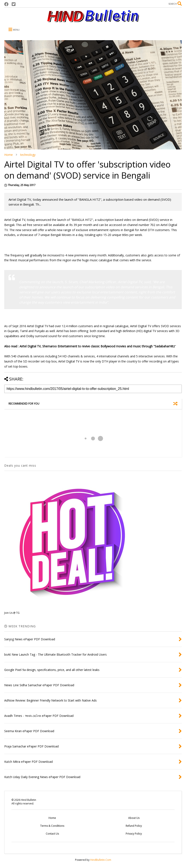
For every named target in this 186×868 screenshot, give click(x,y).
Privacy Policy (134, 834)
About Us (134, 818)
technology (28, 155)
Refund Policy (134, 826)
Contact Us (52, 834)
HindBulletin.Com (101, 860)
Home (9, 155)
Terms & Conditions (52, 826)
